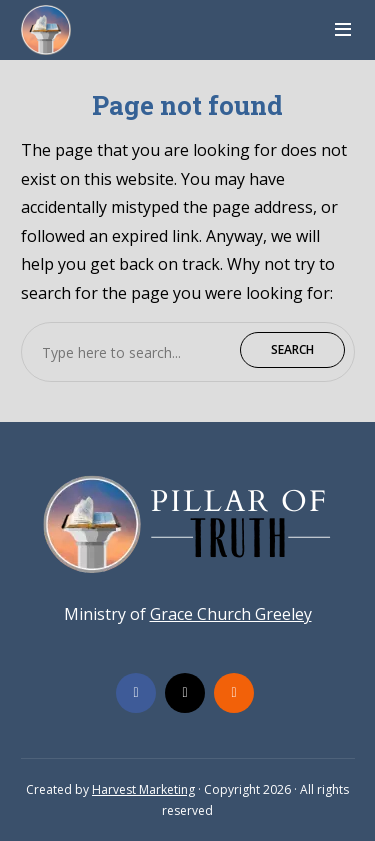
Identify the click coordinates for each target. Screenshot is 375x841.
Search (292, 349)
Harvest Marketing (143, 789)
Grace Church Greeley (231, 614)
